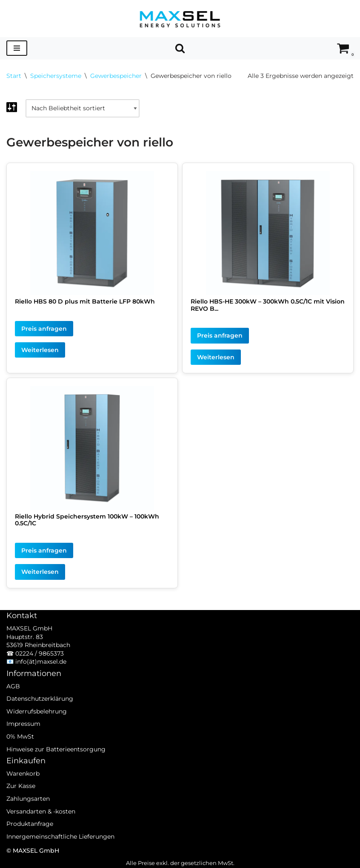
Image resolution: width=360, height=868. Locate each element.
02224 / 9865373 (40, 662)
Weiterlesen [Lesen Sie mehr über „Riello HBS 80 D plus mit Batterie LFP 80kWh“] (40, 350)
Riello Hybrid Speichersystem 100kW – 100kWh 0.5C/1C (87, 520)
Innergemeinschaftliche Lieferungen (60, 845)
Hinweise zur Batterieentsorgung (56, 758)
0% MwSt (20, 745)
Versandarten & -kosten (41, 820)
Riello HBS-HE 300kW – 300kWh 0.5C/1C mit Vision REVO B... (268, 305)
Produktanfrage (30, 833)
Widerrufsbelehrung (37, 720)
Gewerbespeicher (116, 76)
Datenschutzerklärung (40, 708)
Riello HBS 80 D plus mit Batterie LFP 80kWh (85, 301)
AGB (13, 695)
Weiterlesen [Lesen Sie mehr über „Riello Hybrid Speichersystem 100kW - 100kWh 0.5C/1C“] (40, 572)
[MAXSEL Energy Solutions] (180, 19)
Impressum (23, 733)
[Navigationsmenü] (17, 48)
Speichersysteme (56, 76)
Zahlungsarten (28, 808)
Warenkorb (23, 782)
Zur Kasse (21, 795)
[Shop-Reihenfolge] (83, 109)
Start (14, 76)
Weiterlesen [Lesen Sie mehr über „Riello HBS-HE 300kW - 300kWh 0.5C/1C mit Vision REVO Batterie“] (216, 357)
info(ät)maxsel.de (41, 671)
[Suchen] (180, 48)
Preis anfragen (44, 329)
